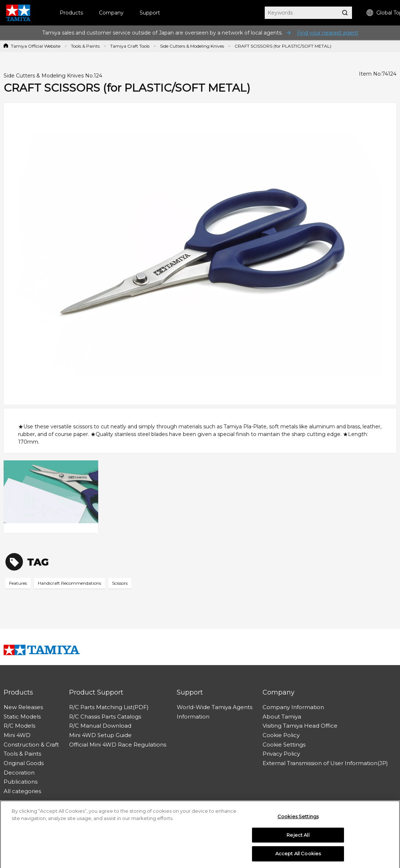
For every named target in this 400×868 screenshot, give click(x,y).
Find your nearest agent (328, 33)
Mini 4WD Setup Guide (100, 735)
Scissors (120, 583)
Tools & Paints (85, 46)
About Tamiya (282, 717)
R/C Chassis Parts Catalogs (105, 717)
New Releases (23, 707)
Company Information (293, 707)
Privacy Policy (281, 754)
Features (18, 583)
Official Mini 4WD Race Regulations (118, 745)
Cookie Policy (281, 735)
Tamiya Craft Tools (130, 46)
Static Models (22, 717)
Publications (21, 782)
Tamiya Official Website (36, 46)
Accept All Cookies (298, 856)
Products (71, 13)
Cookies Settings (298, 818)
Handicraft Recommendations (69, 583)
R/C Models (19, 726)
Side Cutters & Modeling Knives (192, 46)
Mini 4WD (17, 735)
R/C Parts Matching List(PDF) (109, 707)
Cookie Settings (284, 745)
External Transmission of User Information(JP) (325, 763)
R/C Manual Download (100, 726)
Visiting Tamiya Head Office (300, 726)
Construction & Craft (31, 745)
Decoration (19, 773)
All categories (22, 791)
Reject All (298, 837)
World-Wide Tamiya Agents (215, 707)
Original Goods (24, 763)
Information (193, 717)
